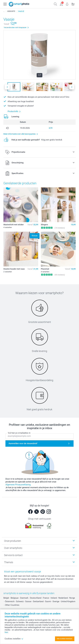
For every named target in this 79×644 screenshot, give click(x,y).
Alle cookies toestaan (64, 639)
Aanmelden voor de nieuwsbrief (23, 443)
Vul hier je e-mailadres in (19, 433)
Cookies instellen (14, 639)
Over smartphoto (13, 548)
